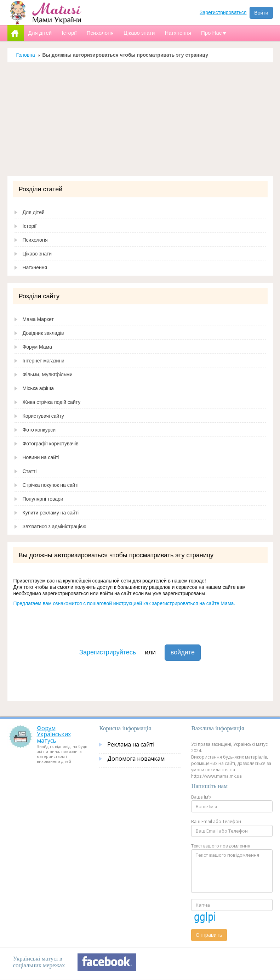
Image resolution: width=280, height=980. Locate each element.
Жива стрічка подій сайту (52, 402)
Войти (261, 13)
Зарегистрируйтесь (108, 652)
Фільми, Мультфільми (48, 374)
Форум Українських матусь (54, 734)
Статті (30, 471)
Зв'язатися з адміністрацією (55, 526)
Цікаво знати (37, 254)
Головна (26, 55)
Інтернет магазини (44, 361)
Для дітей (34, 212)
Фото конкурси (39, 430)
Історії (30, 226)
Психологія (35, 240)
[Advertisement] (140, 119)
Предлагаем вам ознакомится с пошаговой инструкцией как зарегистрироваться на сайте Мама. (124, 603)
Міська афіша (38, 388)
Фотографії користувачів (51, 444)
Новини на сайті (41, 457)
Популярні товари (43, 499)
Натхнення (35, 267)
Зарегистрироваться (223, 12)
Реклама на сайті (131, 744)
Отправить (209, 935)
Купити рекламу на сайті (51, 513)
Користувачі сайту (43, 416)
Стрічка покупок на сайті (51, 485)
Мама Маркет (38, 319)
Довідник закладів (43, 333)
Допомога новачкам (136, 759)
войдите (183, 652)
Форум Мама (37, 347)
